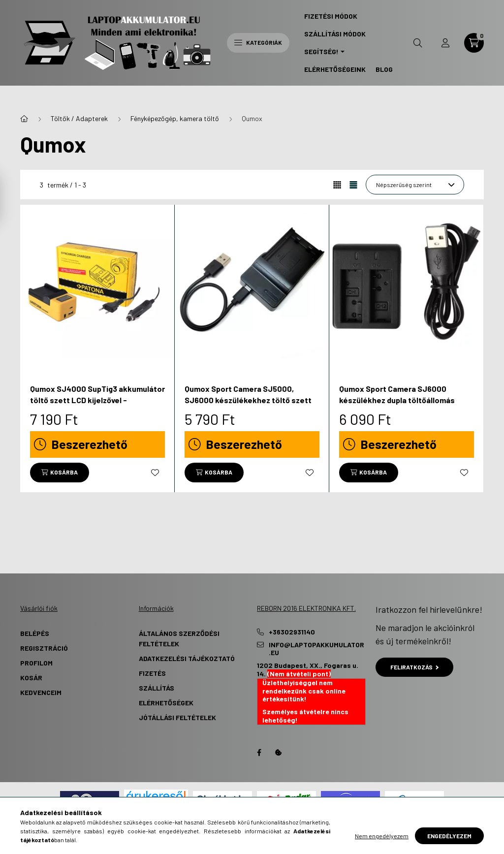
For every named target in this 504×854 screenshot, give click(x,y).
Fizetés (152, 673)
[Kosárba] (60, 473)
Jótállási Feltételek (177, 717)
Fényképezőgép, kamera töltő (175, 118)
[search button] (418, 43)
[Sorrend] (415, 185)
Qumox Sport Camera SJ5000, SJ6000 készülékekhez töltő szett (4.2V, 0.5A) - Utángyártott (248, 400)
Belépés (35, 633)
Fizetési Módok (331, 16)
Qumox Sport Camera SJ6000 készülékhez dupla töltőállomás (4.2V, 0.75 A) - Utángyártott (397, 400)
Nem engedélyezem (382, 836)
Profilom (36, 663)
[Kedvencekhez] (155, 473)
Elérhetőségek (166, 703)
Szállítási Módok (335, 34)
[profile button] (445, 43)
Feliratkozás (415, 667)
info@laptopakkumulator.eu (316, 649)
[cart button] (474, 43)
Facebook (259, 753)
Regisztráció (44, 648)
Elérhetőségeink (335, 69)
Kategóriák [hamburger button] (258, 42)
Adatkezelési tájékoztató (187, 658)
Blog (384, 69)
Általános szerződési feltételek (179, 638)
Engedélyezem (449, 836)
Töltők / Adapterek (79, 118)
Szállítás (157, 688)
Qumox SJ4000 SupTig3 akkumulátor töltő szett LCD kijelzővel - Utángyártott (97, 400)
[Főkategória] (24, 119)
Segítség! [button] (321, 51)
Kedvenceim (41, 692)
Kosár (31, 678)
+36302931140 (292, 632)
